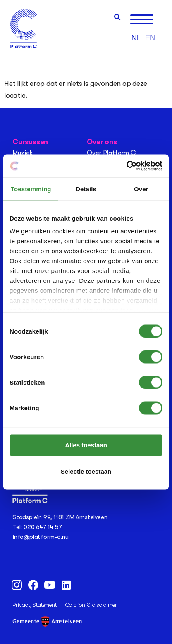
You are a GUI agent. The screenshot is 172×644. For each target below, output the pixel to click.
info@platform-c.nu (40, 537)
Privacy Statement (35, 605)
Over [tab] (141, 189)
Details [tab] (86, 189)
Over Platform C (111, 153)
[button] (117, 17)
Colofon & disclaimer (91, 605)
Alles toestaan (86, 445)
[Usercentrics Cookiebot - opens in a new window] (126, 166)
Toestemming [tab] (31, 189)
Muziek (23, 153)
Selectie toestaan (86, 471)
